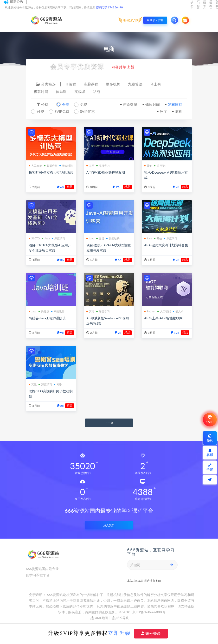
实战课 (80, 91)
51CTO (34, 238)
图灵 (100, 238)
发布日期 (175, 104)
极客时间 (41, 91)
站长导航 (120, 618)
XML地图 (99, 618)
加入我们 (109, 525)
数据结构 (113, 238)
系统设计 (58, 311)
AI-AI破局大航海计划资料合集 (166, 245)
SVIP (210, 419)
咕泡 (96, 91)
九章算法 (135, 84)
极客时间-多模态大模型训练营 (51, 172)
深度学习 (103, 166)
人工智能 (35, 166)
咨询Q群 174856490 (109, 7)
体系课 (61, 91)
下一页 (109, 423)
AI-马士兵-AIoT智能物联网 (163, 318)
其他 (90, 166)
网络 (58, 384)
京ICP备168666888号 (149, 612)
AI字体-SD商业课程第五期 (106, 172)
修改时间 (153, 104)
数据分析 (51, 166)
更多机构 (113, 84)
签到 (210, 438)
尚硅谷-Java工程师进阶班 (47, 318)
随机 (179, 111)
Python (150, 311)
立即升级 (119, 633)
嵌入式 (178, 311)
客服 (210, 453)
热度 (163, 111)
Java (46, 238)
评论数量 (130, 104)
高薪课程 (91, 84)
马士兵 (156, 84)
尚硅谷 (44, 311)
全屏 (210, 467)
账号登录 (151, 634)
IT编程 (71, 84)
